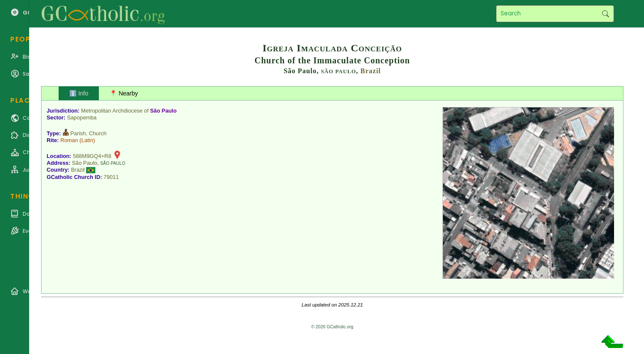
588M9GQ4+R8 (92, 156)
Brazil (371, 71)
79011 (111, 177)
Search (605, 14)
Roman (69, 140)
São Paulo (163, 111)
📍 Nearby (124, 93)
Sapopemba (82, 118)
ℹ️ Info (79, 93)
